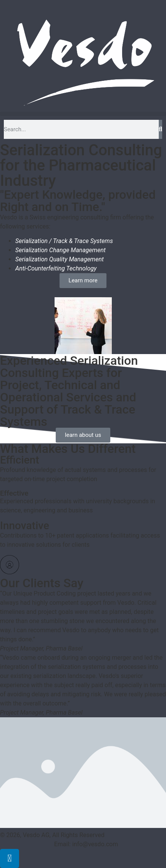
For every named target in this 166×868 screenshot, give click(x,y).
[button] (83, 114)
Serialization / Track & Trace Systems (64, 241)
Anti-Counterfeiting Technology (56, 268)
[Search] (160, 129)
